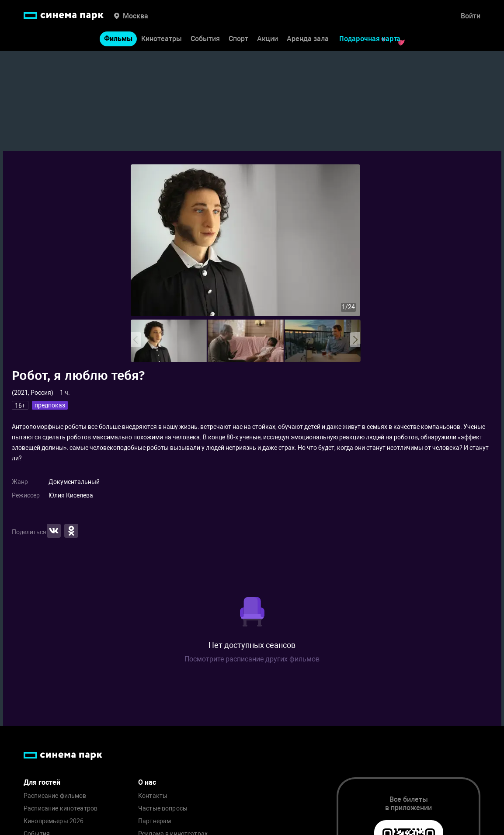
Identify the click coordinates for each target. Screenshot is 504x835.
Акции (268, 39)
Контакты (153, 796)
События (205, 39)
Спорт (238, 39)
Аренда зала (308, 39)
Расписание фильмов (55, 796)
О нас (147, 782)
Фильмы (118, 39)
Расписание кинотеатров (61, 809)
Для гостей (42, 782)
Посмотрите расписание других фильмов (252, 659)
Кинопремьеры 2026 (54, 821)
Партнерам (155, 821)
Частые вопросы (163, 809)
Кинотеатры (162, 39)
